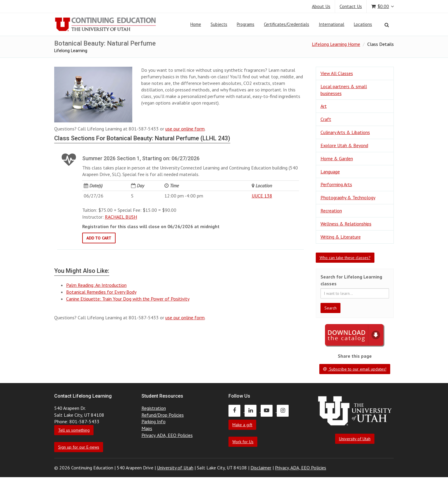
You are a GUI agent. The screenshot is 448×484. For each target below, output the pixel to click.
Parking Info (154, 421)
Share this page (355, 356)
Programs (246, 24)
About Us (321, 6)
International (332, 24)
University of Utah (355, 439)
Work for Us (243, 442)
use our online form (185, 129)
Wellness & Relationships (346, 224)
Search (330, 308)
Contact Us (351, 6)
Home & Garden (337, 158)
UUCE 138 (262, 196)
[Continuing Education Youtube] (269, 410)
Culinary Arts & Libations (345, 132)
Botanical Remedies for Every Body (101, 292)
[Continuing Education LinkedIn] (253, 410)
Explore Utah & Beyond (344, 145)
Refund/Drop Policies (163, 415)
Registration (154, 408)
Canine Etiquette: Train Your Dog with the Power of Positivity (128, 299)
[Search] (387, 25)
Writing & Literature (341, 237)
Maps (147, 428)
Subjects (219, 24)
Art (324, 106)
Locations (363, 24)
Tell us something (74, 430)
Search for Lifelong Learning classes (351, 280)
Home (196, 24)
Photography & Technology (348, 197)
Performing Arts (336, 184)
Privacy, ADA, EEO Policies (167, 435)
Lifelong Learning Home (336, 44)
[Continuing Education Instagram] (284, 410)
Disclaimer (261, 468)
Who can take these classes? (345, 258)
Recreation (331, 211)
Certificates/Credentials (287, 24)
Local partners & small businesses (344, 90)
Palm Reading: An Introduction (96, 285)
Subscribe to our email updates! (355, 369)
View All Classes (337, 73)
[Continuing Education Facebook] (237, 410)
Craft (326, 119)
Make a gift (242, 425)
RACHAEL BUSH (121, 217)
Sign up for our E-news (79, 447)
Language (330, 172)
